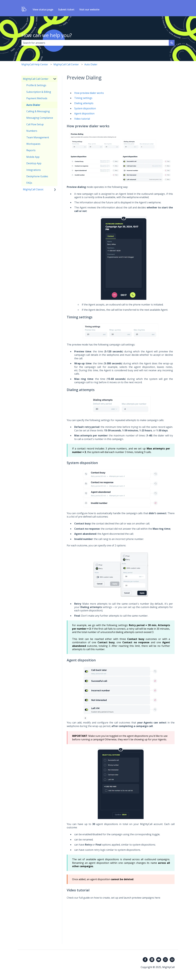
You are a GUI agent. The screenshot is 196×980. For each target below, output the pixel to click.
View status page (43, 10)
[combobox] (95, 43)
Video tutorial (82, 119)
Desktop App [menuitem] (34, 163)
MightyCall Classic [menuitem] (33, 189)
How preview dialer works (89, 93)
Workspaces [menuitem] (33, 144)
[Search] (172, 43)
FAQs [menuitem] (29, 183)
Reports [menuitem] (31, 150)
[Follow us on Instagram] (165, 960)
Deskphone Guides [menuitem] (37, 176)
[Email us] (172, 960)
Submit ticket (66, 10)
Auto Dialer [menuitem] (33, 105)
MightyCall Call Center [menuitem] (36, 79)
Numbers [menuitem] (32, 131)
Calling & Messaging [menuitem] (38, 111)
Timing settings (83, 98)
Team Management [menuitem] (38, 137)
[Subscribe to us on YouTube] (159, 960)
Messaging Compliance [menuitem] (40, 118)
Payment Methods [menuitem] (37, 98)
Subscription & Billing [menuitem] (39, 92)
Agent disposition (84, 113)
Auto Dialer (91, 64)
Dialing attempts (84, 103)
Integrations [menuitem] (34, 170)
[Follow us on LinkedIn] (152, 960)
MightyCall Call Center (66, 64)
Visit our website (89, 10)
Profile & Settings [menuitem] (36, 85)
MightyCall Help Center (35, 64)
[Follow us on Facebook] (145, 960)
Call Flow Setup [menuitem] (35, 124)
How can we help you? (47, 35)
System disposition (85, 108)
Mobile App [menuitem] (33, 157)
